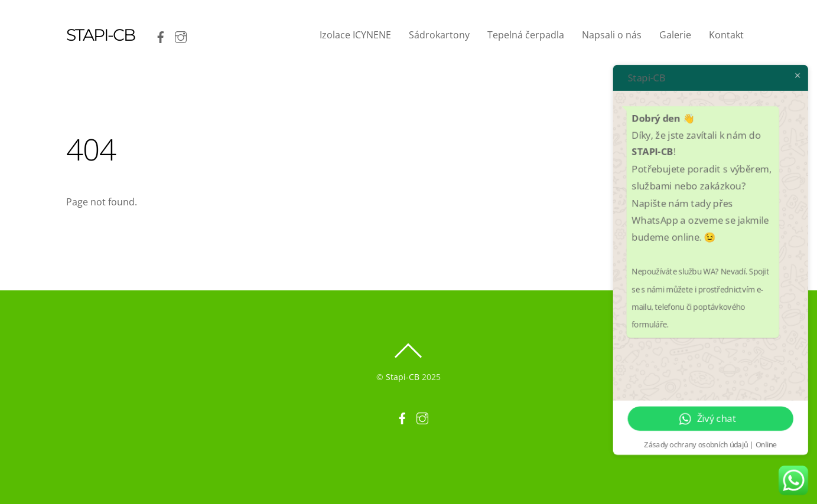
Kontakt (726, 35)
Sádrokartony (439, 35)
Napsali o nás (612, 35)
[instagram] (181, 35)
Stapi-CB (403, 377)
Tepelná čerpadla (526, 35)
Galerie (675, 35)
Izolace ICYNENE (355, 35)
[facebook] (161, 35)
